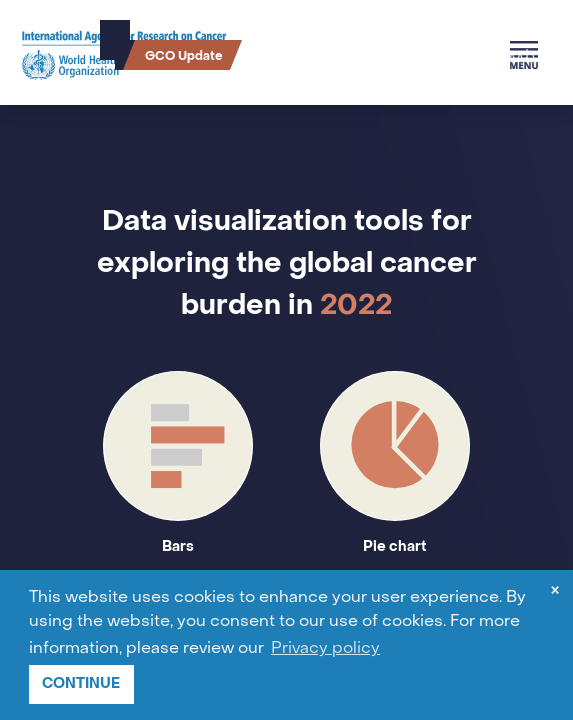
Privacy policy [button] (325, 649)
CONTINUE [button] (81, 683)
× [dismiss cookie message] (555, 592)
